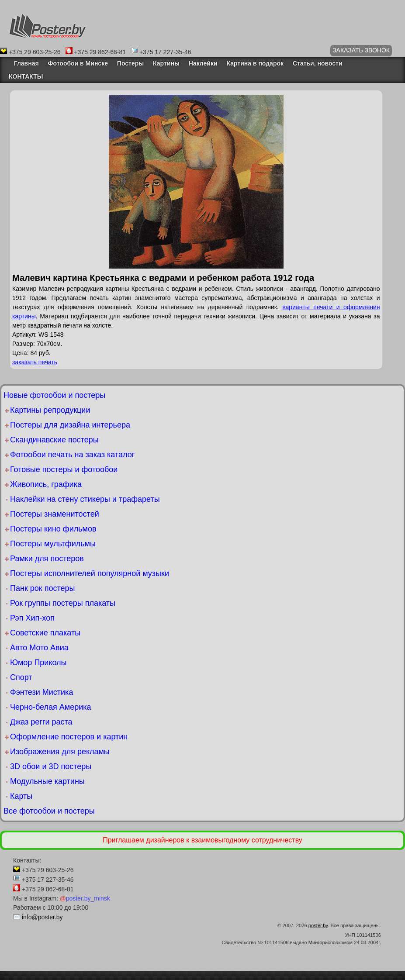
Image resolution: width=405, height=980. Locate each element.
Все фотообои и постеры (49, 811)
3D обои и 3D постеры (51, 766)
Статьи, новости (318, 63)
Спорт (21, 677)
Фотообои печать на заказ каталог (72, 455)
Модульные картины (47, 781)
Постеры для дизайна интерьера (70, 425)
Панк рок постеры (42, 588)
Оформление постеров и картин (69, 737)
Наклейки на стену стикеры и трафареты (85, 499)
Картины (166, 63)
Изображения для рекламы (60, 752)
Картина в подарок (255, 63)
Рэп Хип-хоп (32, 618)
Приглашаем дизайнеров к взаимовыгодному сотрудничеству (202, 840)
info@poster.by (42, 917)
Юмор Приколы (38, 663)
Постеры (130, 63)
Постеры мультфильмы (53, 544)
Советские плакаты (45, 633)
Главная (24, 63)
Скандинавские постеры (54, 440)
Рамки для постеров (47, 559)
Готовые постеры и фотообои (64, 469)
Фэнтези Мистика (42, 692)
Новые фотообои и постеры (54, 395)
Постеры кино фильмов (53, 529)
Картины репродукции (50, 410)
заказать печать (35, 362)
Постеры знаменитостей (55, 514)
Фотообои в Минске (78, 63)
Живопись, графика (46, 484)
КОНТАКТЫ (26, 76)
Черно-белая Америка (50, 707)
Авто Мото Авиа (39, 648)
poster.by (318, 925)
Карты (21, 796)
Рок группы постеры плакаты (63, 603)
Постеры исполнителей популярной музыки (90, 573)
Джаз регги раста (41, 722)
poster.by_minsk (85, 898)
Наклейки (203, 63)
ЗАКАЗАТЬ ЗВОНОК (361, 50)
